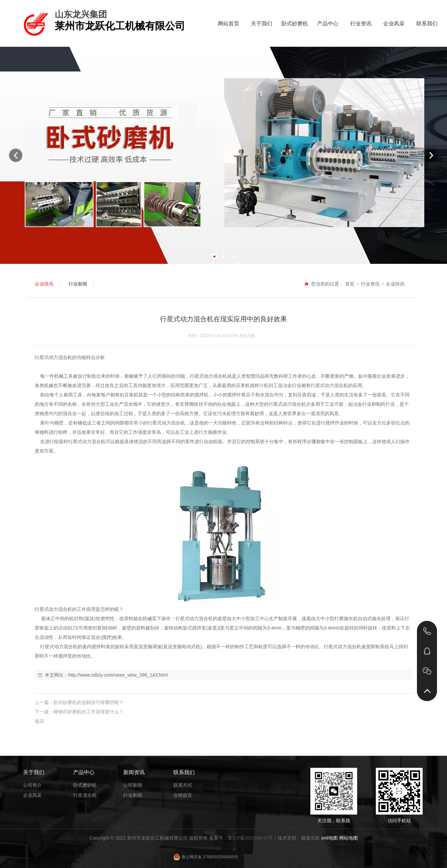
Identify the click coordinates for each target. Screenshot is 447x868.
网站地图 (348, 838)
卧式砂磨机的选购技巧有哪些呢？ (89, 702)
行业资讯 (361, 24)
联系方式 (183, 785)
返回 (39, 721)
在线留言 (183, 795)
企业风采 (394, 24)
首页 (350, 284)
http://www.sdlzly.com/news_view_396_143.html (118, 675)
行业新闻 (133, 795)
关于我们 (262, 24)
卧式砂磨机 (295, 24)
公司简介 (32, 785)
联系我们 (427, 24)
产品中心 (328, 24)
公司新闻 (133, 785)
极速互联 (310, 838)
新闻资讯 (134, 772)
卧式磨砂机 (85, 785)
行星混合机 (85, 795)
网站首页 (229, 24)
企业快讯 (395, 284)
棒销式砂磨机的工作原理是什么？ (89, 712)
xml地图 (329, 838)
